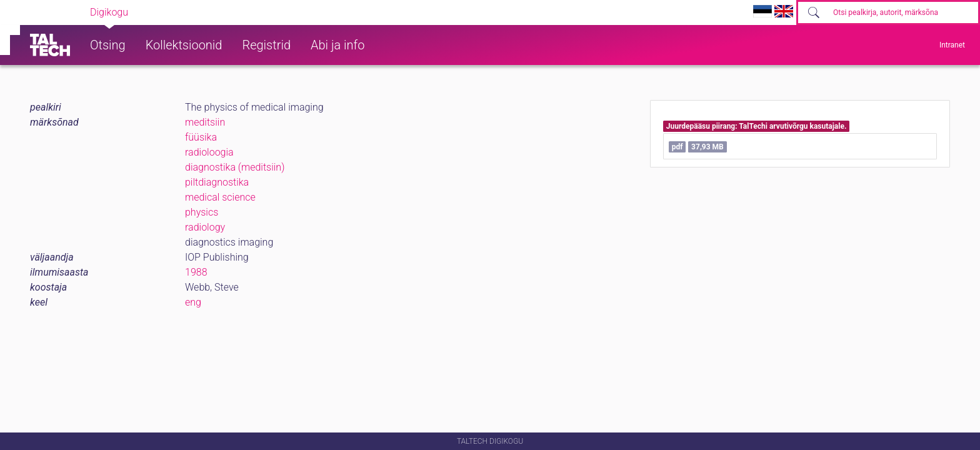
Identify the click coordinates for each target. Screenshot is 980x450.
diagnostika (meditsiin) (235, 167)
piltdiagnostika (217, 182)
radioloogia (209, 152)
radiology (205, 227)
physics (202, 212)
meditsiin (205, 122)
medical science (220, 197)
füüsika (201, 137)
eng (193, 302)
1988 (196, 272)
